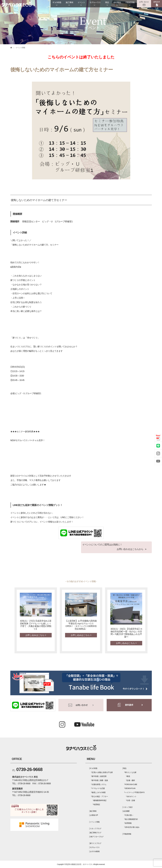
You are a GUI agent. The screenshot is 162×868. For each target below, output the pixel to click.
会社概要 (126, 811)
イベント (81, 2)
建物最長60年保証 (100, 800)
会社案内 (117, 2)
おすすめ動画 (95, 851)
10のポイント (132, 796)
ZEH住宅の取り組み (132, 827)
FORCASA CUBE (131, 784)
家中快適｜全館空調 (99, 776)
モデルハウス (95, 2)
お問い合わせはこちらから (130, 549)
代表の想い (129, 815)
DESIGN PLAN (130, 788)
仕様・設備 (131, 800)
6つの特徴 (57, 2)
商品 (107, 2)
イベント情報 (95, 822)
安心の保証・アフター (100, 796)
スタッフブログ (96, 829)
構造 (128, 776)
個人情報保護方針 (131, 819)
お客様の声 (94, 815)
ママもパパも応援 (98, 788)
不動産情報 (130, 2)
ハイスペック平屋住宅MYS (135, 792)
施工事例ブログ (96, 833)
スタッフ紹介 (128, 807)
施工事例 (69, 2)
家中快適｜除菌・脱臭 (100, 780)
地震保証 (97, 804)
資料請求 (156, 2)
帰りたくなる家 (131, 772)
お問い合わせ (144, 2)
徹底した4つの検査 (99, 792)
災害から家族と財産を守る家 (102, 772)
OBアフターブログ (97, 837)
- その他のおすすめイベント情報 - (81, 581)
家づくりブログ (96, 843)
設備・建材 (131, 780)
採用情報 (128, 823)
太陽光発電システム (99, 784)
